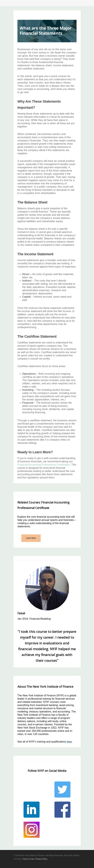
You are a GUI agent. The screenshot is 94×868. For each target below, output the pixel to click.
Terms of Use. (29, 859)
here (69, 742)
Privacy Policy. (41, 859)
